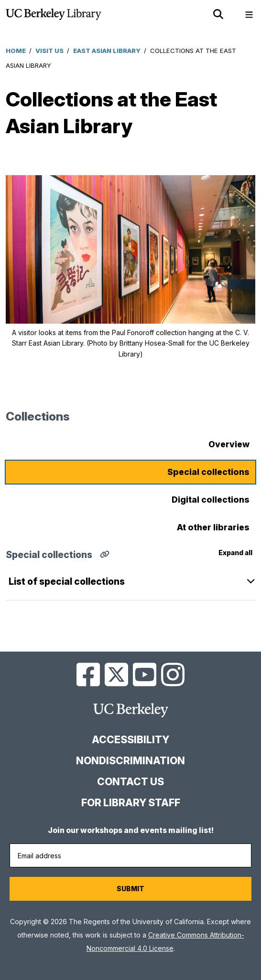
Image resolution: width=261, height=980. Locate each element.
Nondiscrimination (130, 761)
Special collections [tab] (208, 472)
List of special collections (67, 581)
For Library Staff (131, 803)
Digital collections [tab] (211, 500)
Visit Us (49, 51)
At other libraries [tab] (213, 527)
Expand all (235, 553)
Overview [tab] (229, 444)
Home (16, 51)
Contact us (130, 782)
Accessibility (130, 740)
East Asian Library (107, 51)
